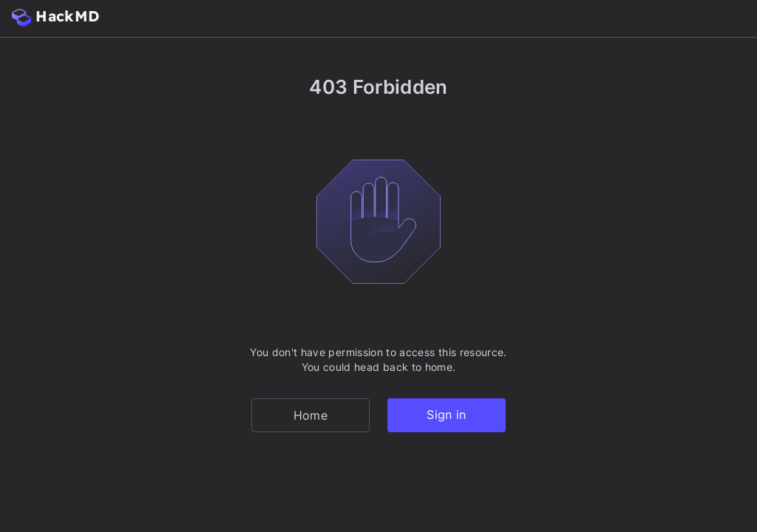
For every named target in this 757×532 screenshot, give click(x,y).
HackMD (55, 17)
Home (310, 415)
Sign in (446, 415)
